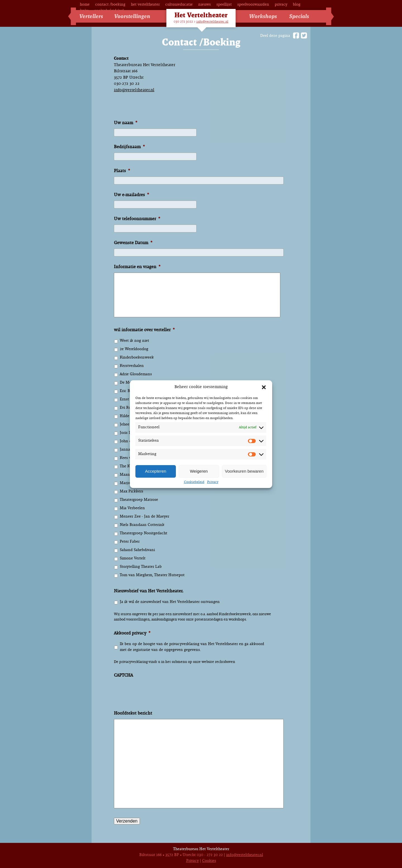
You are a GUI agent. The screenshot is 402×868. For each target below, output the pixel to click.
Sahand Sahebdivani (137, 550)
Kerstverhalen (132, 366)
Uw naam (125, 123)
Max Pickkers (131, 491)
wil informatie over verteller (144, 330)
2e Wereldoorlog (134, 349)
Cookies (209, 861)
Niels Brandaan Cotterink (142, 525)
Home (85, 5)
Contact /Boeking (110, 5)
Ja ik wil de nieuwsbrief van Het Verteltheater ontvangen (170, 602)
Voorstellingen (132, 17)
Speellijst (224, 5)
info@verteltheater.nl (212, 22)
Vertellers (91, 17)
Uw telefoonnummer (137, 219)
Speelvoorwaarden (253, 5)
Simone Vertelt (133, 558)
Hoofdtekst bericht (133, 713)
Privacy (213, 482)
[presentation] (156, 698)
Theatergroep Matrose (139, 500)
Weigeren (199, 471)
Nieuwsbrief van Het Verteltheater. (149, 591)
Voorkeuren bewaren (244, 471)
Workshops (263, 17)
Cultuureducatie (179, 5)
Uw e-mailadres (131, 195)
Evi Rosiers (129, 408)
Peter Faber (130, 542)
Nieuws (204, 5)
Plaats (122, 171)
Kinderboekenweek (137, 358)
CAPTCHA (123, 675)
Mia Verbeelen (132, 508)
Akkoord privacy (132, 633)
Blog (297, 5)
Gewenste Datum (133, 243)
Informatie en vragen (137, 267)
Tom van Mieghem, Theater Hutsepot (152, 575)
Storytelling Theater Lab (141, 567)
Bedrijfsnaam (129, 147)
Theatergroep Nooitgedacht (143, 533)
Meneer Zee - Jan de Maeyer (144, 517)
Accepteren (155, 471)
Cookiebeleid (194, 482)
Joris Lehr (128, 433)
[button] (264, 387)
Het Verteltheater (145, 5)
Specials (299, 17)
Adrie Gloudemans (136, 374)
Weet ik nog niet (134, 341)
